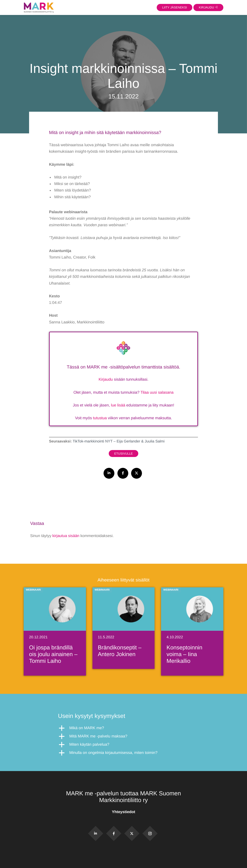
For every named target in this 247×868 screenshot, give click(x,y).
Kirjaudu (106, 379)
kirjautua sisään (66, 536)
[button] (123, 728)
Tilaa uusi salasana (157, 392)
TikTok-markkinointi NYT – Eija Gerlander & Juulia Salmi (119, 441)
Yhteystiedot (123, 812)
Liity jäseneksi (175, 7)
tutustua (100, 418)
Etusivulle (123, 454)
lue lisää (118, 405)
